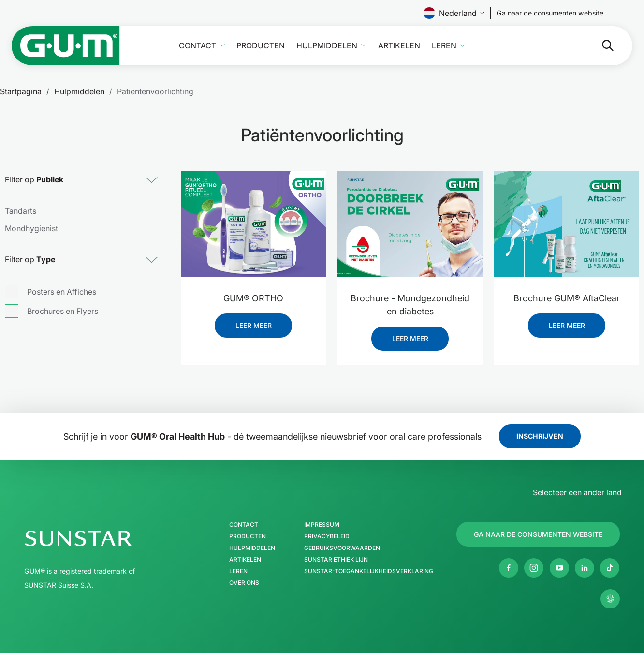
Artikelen (399, 46)
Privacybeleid (327, 536)
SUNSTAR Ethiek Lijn (336, 560)
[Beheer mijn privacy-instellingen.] (610, 599)
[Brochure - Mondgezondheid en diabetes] (410, 224)
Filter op (34, 179)
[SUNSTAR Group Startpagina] (107, 538)
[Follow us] (550, 13)
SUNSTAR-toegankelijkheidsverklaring (369, 571)
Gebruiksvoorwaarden (342, 548)
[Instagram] (534, 568)
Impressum (322, 525)
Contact (198, 46)
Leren (444, 46)
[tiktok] (610, 568)
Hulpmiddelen (327, 46)
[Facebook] (509, 568)
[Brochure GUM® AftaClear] (567, 224)
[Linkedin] (585, 568)
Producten (261, 46)
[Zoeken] (569, 45)
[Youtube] (559, 568)
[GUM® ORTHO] (253, 224)
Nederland (454, 13)
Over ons (244, 583)
